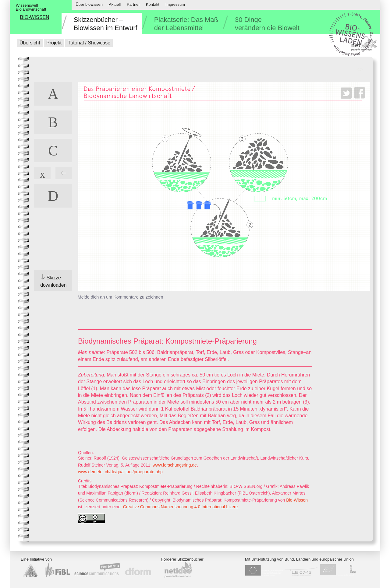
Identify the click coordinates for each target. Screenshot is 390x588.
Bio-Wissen (297, 500)
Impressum (175, 4)
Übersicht (30, 43)
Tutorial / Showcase (89, 43)
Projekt (54, 43)
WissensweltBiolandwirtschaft (31, 7)
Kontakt (153, 4)
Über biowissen (89, 4)
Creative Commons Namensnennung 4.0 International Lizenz (181, 507)
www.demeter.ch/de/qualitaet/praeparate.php (120, 472)
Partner (133, 4)
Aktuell (115, 4)
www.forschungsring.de (175, 465)
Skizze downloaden (53, 281)
